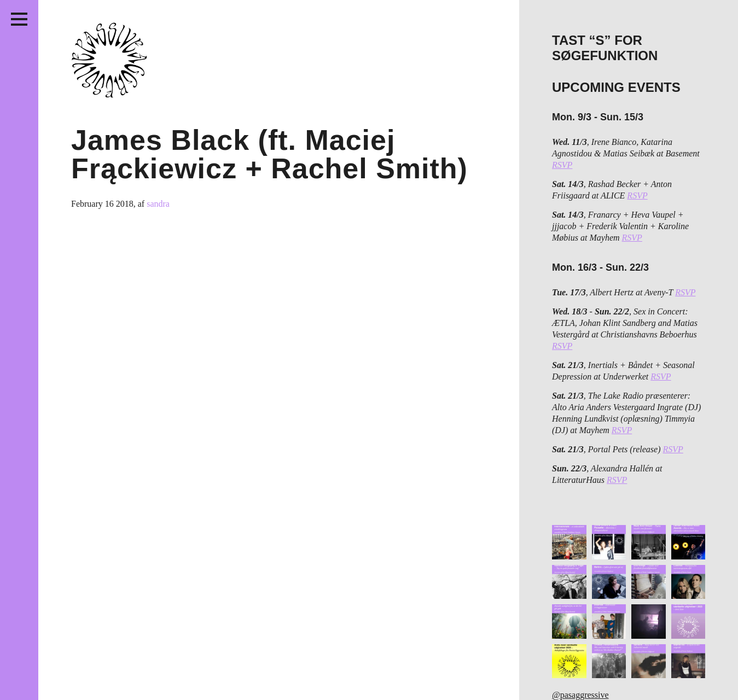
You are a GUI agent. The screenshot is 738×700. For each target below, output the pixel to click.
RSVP (562, 165)
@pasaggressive (580, 695)
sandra (158, 204)
